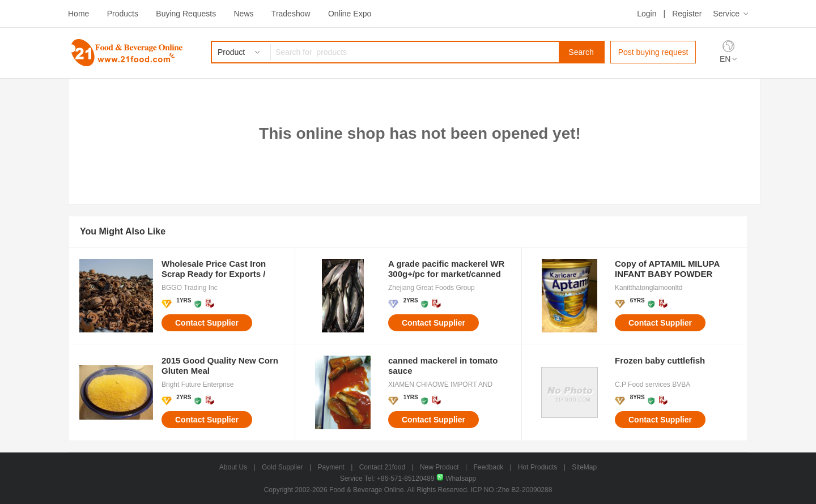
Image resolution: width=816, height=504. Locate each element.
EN (725, 59)
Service (726, 14)
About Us (233, 467)
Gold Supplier (282, 467)
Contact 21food (382, 467)
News (243, 14)
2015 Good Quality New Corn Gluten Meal (220, 366)
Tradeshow (291, 14)
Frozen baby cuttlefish (660, 360)
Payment (331, 467)
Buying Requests (186, 14)
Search (581, 52)
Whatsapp (456, 479)
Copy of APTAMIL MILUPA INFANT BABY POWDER (667, 269)
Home (78, 14)
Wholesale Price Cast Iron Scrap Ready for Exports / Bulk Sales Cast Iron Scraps (218, 269)
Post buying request (653, 52)
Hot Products (537, 467)
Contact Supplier (207, 323)
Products (123, 14)
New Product (439, 467)
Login (647, 14)
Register (687, 14)
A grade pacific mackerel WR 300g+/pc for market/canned (446, 269)
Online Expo (350, 14)
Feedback (488, 467)
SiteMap (584, 467)
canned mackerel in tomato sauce (443, 366)
